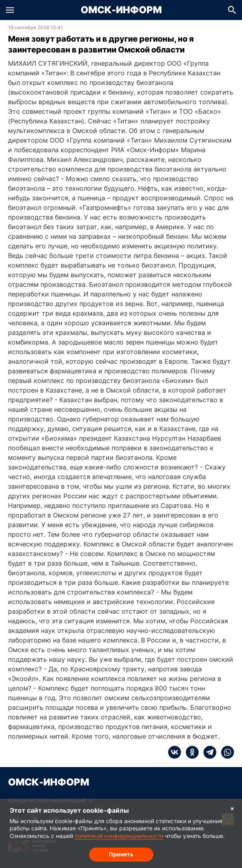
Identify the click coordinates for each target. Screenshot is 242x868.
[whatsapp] (225, 752)
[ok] (190, 752)
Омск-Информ (121, 10)
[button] (10, 10)
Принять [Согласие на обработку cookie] (121, 854)
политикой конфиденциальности (119, 836)
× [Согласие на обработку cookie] (232, 808)
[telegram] (207, 752)
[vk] (175, 752)
